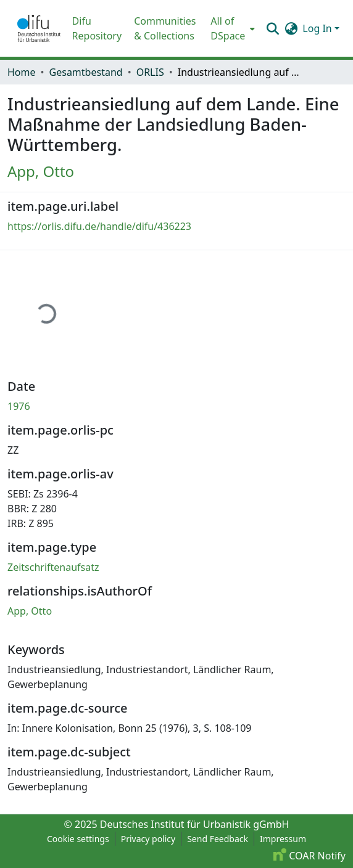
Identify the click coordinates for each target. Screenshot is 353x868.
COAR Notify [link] (309, 856)
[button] (39, 28)
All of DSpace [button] (228, 28)
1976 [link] (19, 406)
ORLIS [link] (150, 72)
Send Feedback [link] (218, 839)
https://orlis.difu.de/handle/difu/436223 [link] (99, 226)
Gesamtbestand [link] (86, 72)
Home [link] (22, 72)
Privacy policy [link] (148, 839)
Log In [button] (318, 28)
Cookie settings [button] (78, 839)
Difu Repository (97, 28)
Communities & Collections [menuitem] (165, 28)
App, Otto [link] (41, 171)
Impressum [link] (283, 839)
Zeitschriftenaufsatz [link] (53, 567)
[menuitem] (231, 28)
